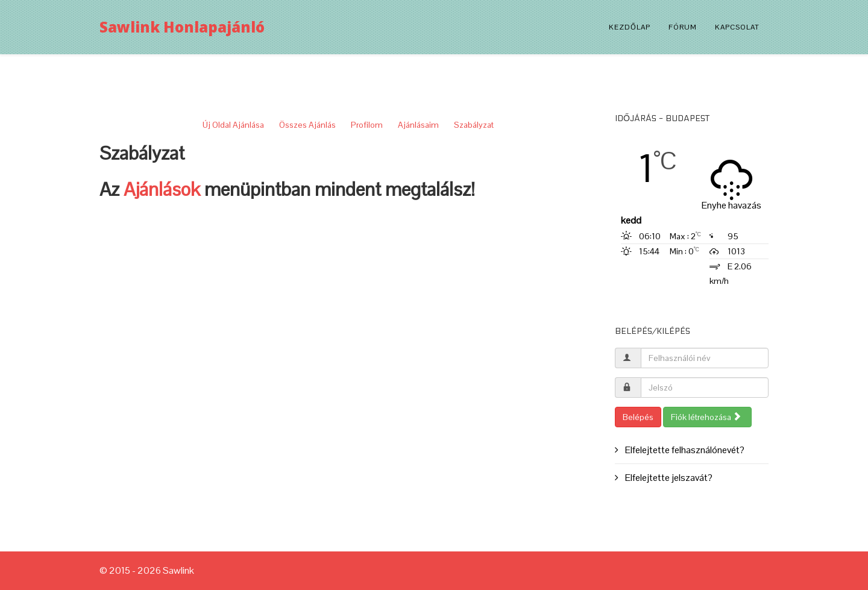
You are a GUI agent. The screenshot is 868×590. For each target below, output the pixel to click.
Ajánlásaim (418, 125)
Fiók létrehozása (706, 417)
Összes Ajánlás (307, 125)
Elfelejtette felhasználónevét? (684, 450)
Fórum (683, 27)
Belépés (638, 417)
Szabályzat (474, 125)
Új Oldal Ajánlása (233, 125)
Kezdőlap (630, 27)
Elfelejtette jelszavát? (668, 478)
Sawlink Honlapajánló (182, 27)
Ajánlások (162, 189)
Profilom (367, 125)
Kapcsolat (737, 27)
